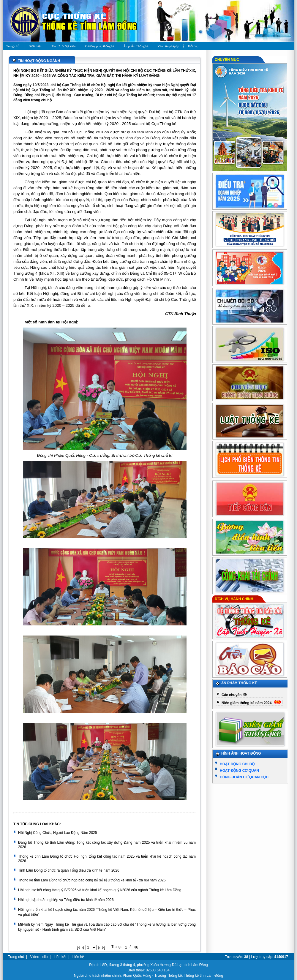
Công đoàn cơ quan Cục (244, 777)
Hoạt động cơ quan (239, 771)
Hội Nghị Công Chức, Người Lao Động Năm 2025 (57, 833)
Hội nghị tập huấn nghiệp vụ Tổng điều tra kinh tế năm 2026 (66, 900)
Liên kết (60, 957)
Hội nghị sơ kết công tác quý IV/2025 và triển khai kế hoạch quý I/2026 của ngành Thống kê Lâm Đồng (100, 890)
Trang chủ (16, 957)
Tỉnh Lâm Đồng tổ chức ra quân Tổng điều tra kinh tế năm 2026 (69, 870)
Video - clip (39, 957)
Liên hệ (78, 957)
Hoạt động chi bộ (237, 764)
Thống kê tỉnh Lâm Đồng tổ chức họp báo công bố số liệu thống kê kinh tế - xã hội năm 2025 (92, 880)
